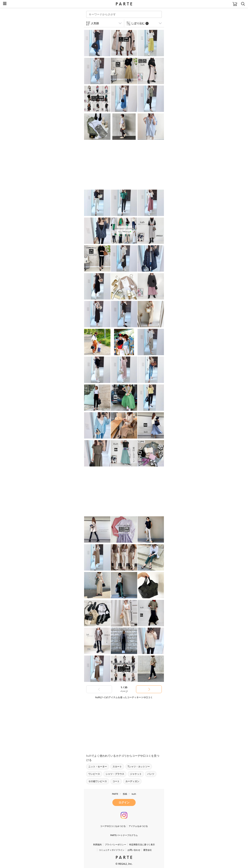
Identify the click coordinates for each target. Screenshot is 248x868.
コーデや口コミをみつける (113, 826)
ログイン (124, 802)
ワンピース (94, 774)
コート (116, 781)
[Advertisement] (115, 165)
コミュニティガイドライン (112, 850)
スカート (117, 767)
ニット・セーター (98, 767)
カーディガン (132, 781)
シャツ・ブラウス (115, 774)
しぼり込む (140, 23)
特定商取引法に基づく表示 (142, 844)
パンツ (151, 774)
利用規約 (97, 844)
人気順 (95, 23)
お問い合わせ (134, 850)
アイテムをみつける (138, 826)
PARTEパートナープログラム (124, 835)
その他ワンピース (98, 781)
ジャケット (136, 774)
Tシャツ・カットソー (139, 767)
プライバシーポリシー (115, 844)
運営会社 (147, 850)
